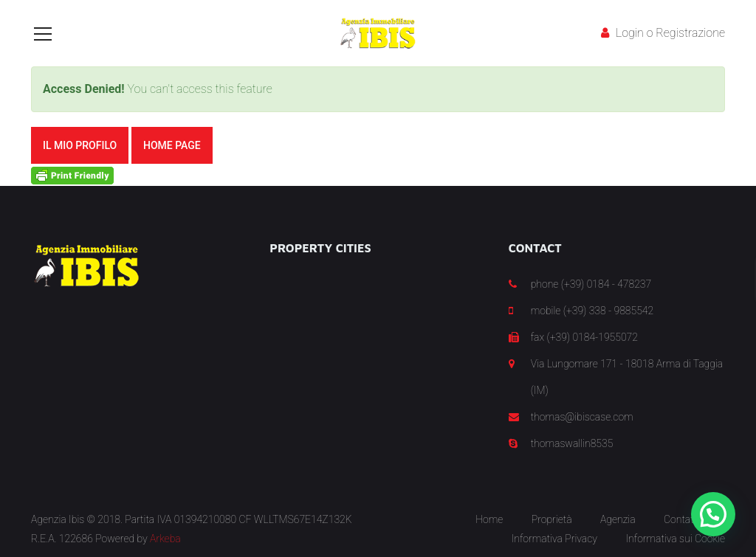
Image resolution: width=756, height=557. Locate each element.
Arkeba (165, 539)
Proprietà (552, 519)
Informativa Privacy (554, 539)
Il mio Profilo (80, 145)
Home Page (172, 145)
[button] (713, 514)
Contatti (681, 519)
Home (489, 519)
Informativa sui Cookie (675, 539)
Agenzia (618, 519)
